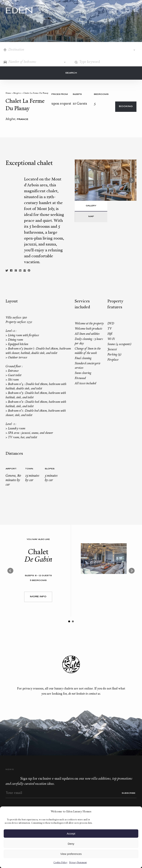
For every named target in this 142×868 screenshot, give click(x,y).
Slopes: (50, 469)
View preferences (71, 854)
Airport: (11, 469)
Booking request (126, 109)
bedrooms (101, 94)
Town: (29, 469)
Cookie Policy (60, 863)
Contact (114, 11)
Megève (17, 93)
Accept (71, 834)
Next (132, 180)
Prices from (60, 94)
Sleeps (77, 94)
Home (8, 93)
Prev (10, 571)
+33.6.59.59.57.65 (121, 11)
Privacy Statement (78, 863)
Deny (71, 844)
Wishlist (128, 11)
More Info (38, 597)
